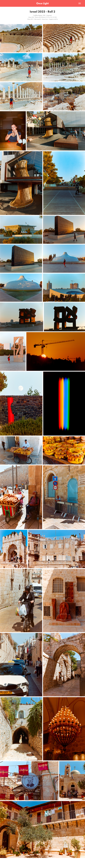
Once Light (42, 3)
